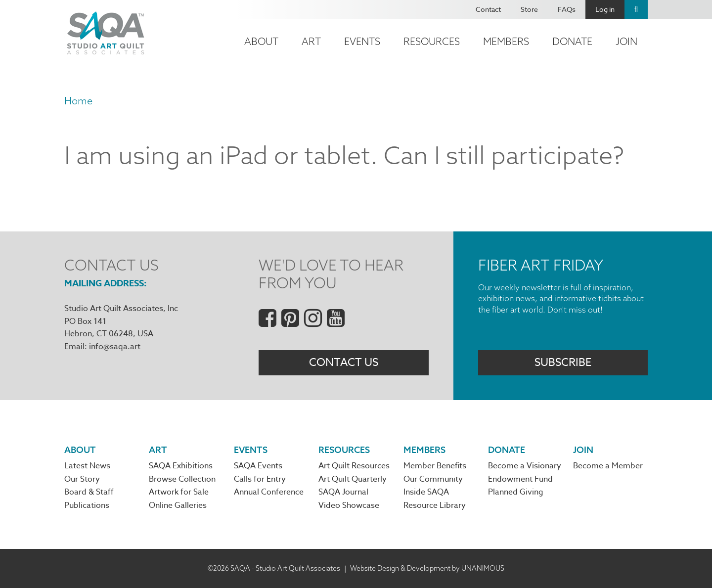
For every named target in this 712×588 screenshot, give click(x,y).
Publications (87, 505)
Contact (488, 9)
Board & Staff (89, 492)
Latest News (87, 466)
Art (311, 41)
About (261, 41)
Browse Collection (182, 479)
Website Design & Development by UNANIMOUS (427, 568)
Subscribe (563, 362)
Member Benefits (435, 466)
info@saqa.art (115, 347)
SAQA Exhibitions (181, 466)
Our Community (433, 479)
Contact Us (344, 362)
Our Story (82, 479)
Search (636, 9)
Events (362, 41)
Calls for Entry (260, 479)
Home (78, 101)
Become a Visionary (525, 466)
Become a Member (608, 466)
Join (626, 41)
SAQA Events (258, 466)
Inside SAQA (426, 492)
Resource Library (435, 505)
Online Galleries (178, 505)
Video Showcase (349, 505)
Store (529, 9)
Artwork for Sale (179, 492)
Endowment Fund (520, 479)
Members (506, 41)
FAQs (567, 9)
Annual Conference (269, 492)
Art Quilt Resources (354, 466)
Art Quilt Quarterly (353, 479)
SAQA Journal (343, 492)
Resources (432, 41)
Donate (572, 41)
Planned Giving (516, 492)
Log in (605, 9)
